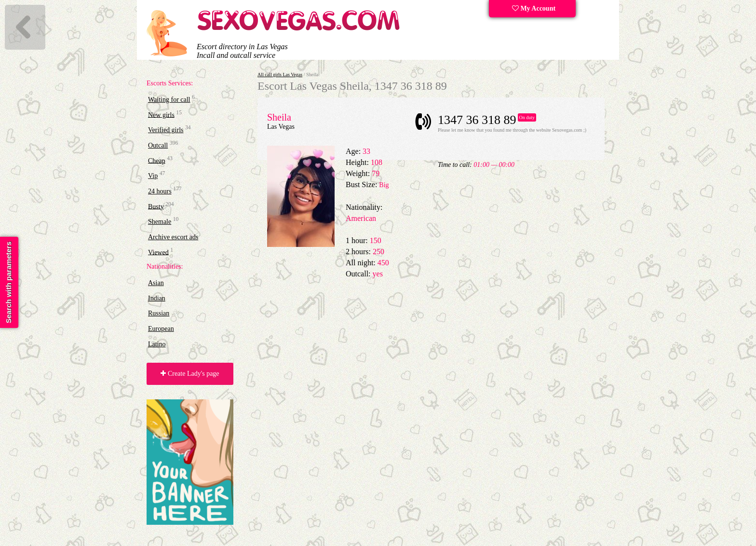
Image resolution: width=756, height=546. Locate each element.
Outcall (158, 145)
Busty (156, 206)
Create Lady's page (190, 374)
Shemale (160, 222)
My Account (534, 8)
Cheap (157, 160)
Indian (157, 298)
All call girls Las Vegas (280, 75)
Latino (157, 344)
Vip (153, 176)
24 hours (160, 191)
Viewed (158, 252)
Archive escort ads (173, 237)
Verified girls (166, 130)
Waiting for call (169, 100)
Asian (156, 283)
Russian (159, 313)
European (161, 329)
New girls (161, 115)
